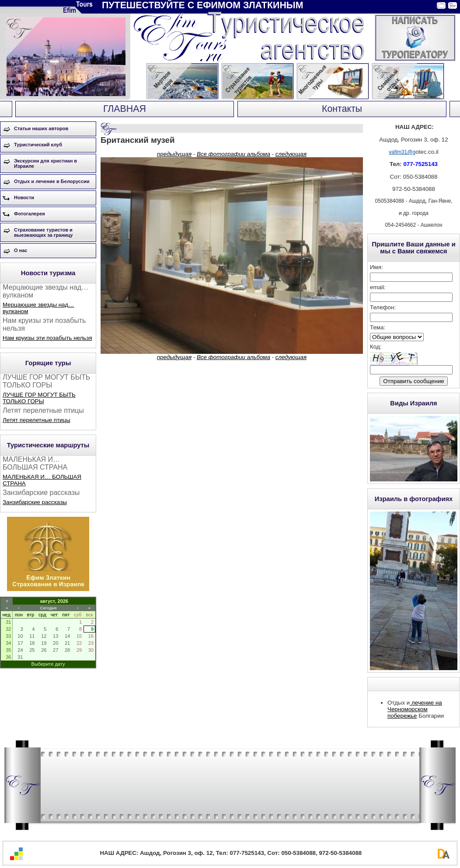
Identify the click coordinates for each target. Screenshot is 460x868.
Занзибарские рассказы (35, 502)
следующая (291, 154)
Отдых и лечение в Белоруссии (52, 181)
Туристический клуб (38, 145)
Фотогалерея (30, 214)
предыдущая (174, 154)
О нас (21, 250)
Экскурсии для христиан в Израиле (45, 163)
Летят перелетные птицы (37, 420)
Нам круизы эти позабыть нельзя (47, 338)
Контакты (342, 109)
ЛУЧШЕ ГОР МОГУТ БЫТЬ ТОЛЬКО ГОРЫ (39, 398)
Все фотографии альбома (233, 154)
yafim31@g (402, 152)
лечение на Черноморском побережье (415, 709)
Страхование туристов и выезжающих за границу (43, 232)
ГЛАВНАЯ (125, 109)
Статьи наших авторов (41, 128)
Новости (24, 197)
